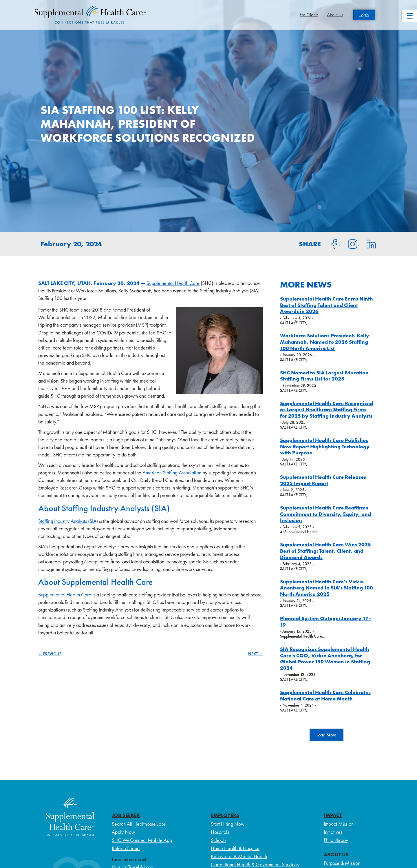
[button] (327, 735)
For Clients (309, 15)
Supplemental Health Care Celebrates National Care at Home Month (325, 695)
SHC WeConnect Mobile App (142, 840)
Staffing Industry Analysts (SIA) (68, 521)
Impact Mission (339, 824)
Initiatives (333, 832)
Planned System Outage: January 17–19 (326, 622)
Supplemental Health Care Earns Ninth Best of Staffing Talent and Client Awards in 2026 (327, 305)
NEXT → (255, 654)
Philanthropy (336, 840)
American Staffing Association (172, 473)
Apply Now (123, 832)
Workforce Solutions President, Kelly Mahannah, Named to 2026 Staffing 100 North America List (325, 342)
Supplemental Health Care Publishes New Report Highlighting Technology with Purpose (325, 446)
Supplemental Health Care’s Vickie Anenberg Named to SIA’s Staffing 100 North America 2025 (327, 588)
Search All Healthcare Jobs (139, 824)
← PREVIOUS (50, 654)
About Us (335, 15)
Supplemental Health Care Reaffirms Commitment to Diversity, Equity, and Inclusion (325, 514)
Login (364, 15)
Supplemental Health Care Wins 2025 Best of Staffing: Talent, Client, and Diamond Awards (325, 551)
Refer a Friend (126, 848)
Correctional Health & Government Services (255, 864)
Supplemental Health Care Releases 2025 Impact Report (323, 480)
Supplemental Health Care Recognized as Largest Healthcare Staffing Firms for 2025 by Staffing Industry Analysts (327, 410)
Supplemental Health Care (173, 283)
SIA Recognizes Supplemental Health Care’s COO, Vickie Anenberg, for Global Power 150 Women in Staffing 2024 (325, 658)
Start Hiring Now (228, 824)
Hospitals (220, 832)
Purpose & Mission (342, 863)
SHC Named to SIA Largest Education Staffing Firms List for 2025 (324, 376)
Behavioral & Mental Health (239, 856)
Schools (218, 840)
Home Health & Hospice (235, 848)
